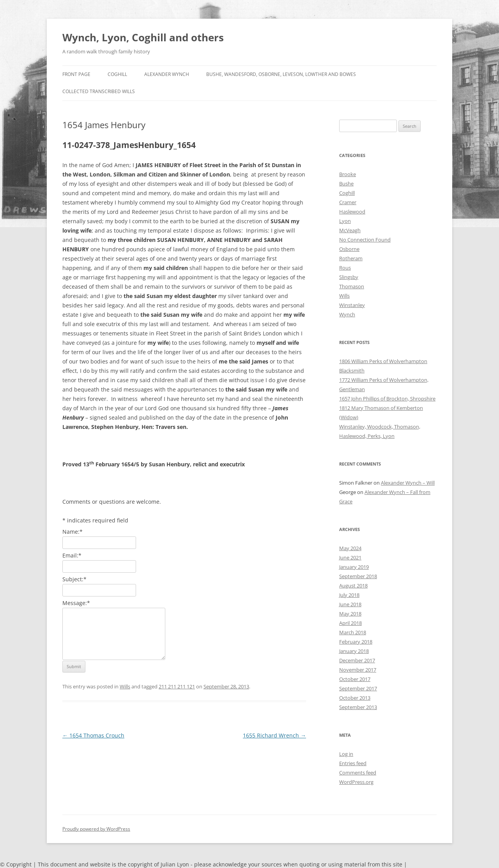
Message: (76, 603)
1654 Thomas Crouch (93, 735)
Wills (125, 686)
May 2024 (350, 548)
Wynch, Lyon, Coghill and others (143, 37)
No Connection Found (365, 240)
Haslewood (352, 212)
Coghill (117, 74)
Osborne (349, 249)
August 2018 (353, 586)
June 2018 (350, 604)
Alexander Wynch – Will (408, 483)
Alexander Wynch (167, 74)
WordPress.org (356, 782)
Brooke (348, 174)
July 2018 (349, 595)
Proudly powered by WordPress (96, 829)
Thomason (352, 286)
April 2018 (350, 623)
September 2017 (358, 688)
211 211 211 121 (177, 686)
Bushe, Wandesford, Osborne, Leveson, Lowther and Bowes (281, 74)
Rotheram (351, 258)
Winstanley (352, 305)
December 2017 (357, 660)
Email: (72, 555)
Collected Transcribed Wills (99, 91)
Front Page (76, 74)
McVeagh (350, 230)
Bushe (346, 183)
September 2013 (358, 707)
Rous (345, 268)
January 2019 (354, 567)
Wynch (347, 314)
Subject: (74, 579)
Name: (73, 532)
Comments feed (358, 773)
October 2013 (355, 698)
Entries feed (353, 763)
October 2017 (355, 679)
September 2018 (358, 576)
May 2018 (350, 614)
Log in (346, 754)
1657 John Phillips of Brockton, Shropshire (387, 399)
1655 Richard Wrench (274, 735)
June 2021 (350, 557)
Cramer (348, 202)
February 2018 (356, 642)
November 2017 (358, 670)
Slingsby (349, 277)
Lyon (345, 221)
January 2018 (354, 651)
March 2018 (353, 632)
